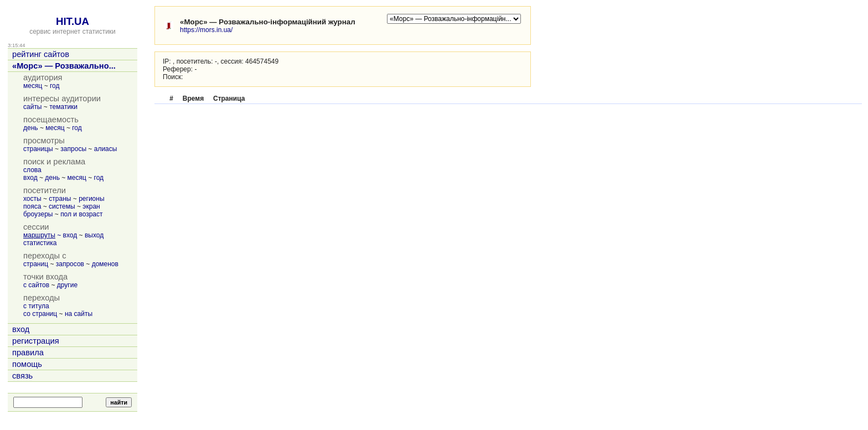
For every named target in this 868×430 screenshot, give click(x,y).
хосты (32, 199)
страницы (38, 149)
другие (67, 285)
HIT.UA (73, 21)
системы (62, 206)
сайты (33, 107)
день (31, 128)
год (55, 86)
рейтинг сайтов (41, 54)
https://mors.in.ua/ (206, 30)
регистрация (36, 341)
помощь (27, 364)
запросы (73, 149)
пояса (32, 206)
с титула (36, 306)
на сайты (79, 314)
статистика (40, 243)
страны (60, 199)
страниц (36, 264)
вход (30, 178)
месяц (33, 86)
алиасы (106, 149)
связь (22, 376)
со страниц (40, 314)
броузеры (38, 214)
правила (28, 353)
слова (32, 170)
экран (91, 206)
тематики (63, 107)
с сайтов (36, 285)
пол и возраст (81, 214)
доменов (105, 264)
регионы (91, 199)
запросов (70, 264)
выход (94, 235)
